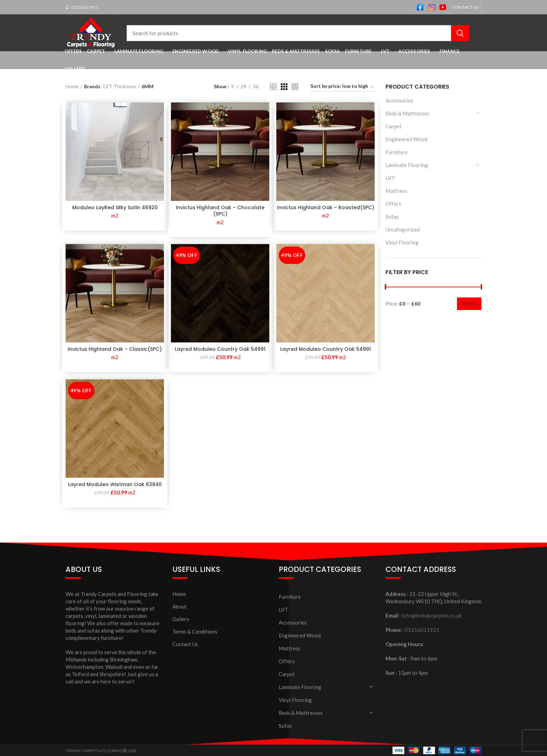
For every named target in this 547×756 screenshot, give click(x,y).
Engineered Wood (406, 139)
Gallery (181, 619)
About (179, 606)
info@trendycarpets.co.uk (432, 615)
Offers (393, 204)
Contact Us (185, 644)
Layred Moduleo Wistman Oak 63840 (115, 484)
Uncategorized (403, 229)
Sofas (392, 217)
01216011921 (84, 7)
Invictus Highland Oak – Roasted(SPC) (326, 207)
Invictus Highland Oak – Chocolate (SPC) (220, 211)
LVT (390, 178)
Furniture (396, 152)
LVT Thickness (120, 86)
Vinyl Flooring (402, 242)
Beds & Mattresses (407, 113)
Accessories (399, 100)
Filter (469, 304)
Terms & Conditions (195, 632)
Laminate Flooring (407, 165)
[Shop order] (342, 87)
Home (72, 86)
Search (460, 33)
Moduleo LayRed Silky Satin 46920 (115, 207)
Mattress (396, 191)
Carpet (394, 126)
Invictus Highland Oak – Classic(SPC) (115, 349)
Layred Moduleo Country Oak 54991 (220, 349)
